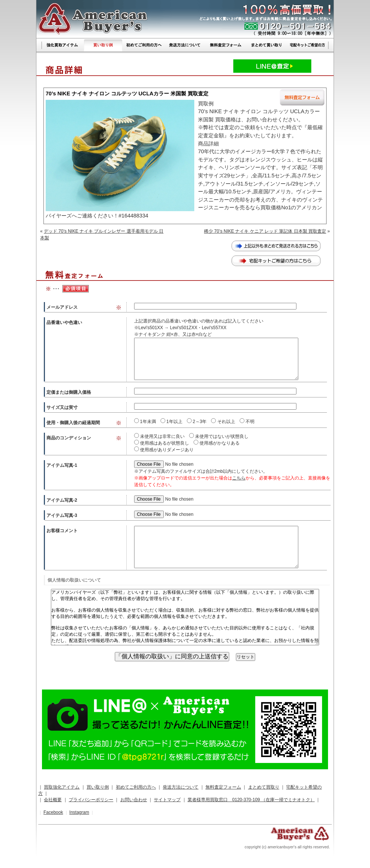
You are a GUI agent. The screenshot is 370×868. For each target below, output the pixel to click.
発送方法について (181, 787)
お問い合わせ (134, 800)
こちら (239, 478)
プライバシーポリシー (91, 800)
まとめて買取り (264, 787)
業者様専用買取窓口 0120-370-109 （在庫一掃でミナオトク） (251, 800)
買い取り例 (98, 787)
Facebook (53, 812)
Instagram (79, 812)
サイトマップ (167, 800)
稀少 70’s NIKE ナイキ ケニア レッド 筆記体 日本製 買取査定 (265, 231)
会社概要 (53, 800)
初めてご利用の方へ (136, 787)
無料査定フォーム (223, 787)
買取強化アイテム (62, 787)
